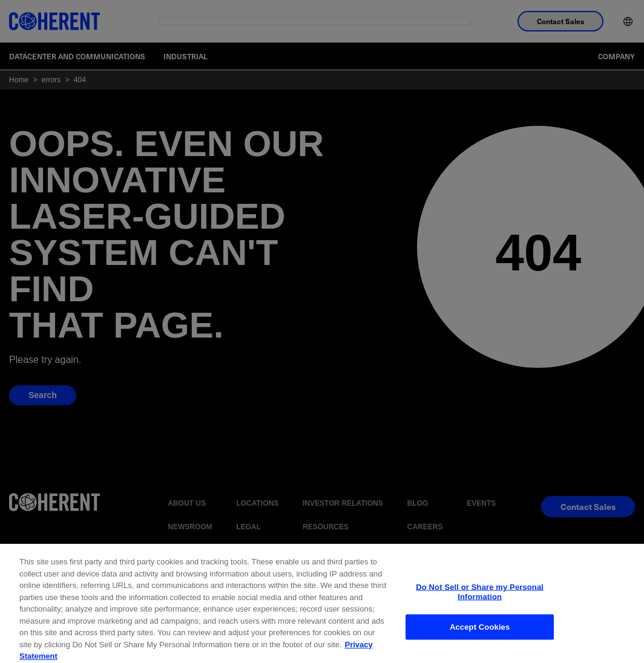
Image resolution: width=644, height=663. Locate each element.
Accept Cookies (480, 644)
